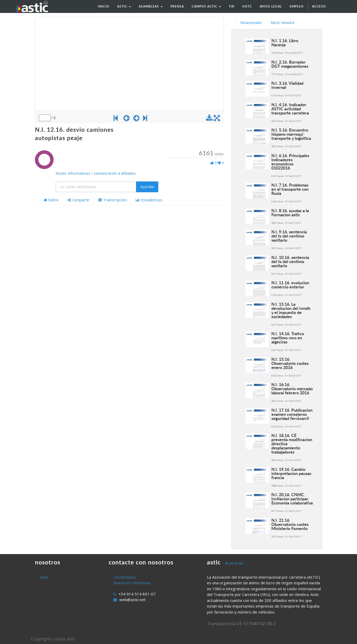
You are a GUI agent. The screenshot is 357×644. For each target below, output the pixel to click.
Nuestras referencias (132, 583)
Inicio (44, 577)
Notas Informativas (73, 173)
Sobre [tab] (51, 200)
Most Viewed (282, 22)
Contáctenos (125, 577)
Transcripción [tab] (113, 200)
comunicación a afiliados (115, 173)
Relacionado (251, 22)
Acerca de (234, 563)
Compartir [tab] (79, 200)
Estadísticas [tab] (149, 200)
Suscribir (147, 187)
